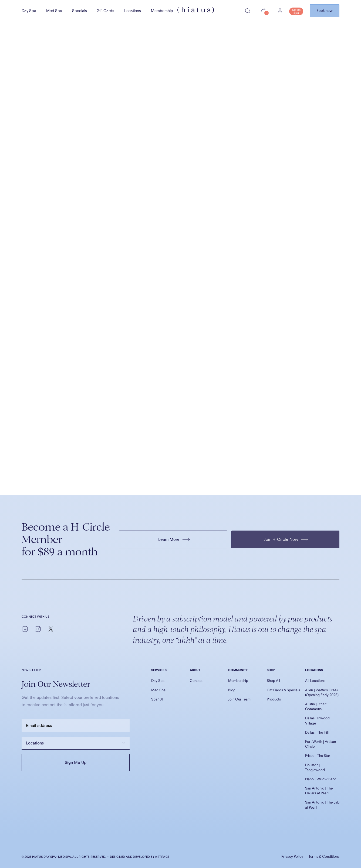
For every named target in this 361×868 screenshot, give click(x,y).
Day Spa (29, 11)
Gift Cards (105, 11)
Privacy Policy (292, 857)
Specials (80, 11)
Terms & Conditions (324, 857)
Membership (162, 11)
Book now (325, 11)
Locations (133, 11)
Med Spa (54, 11)
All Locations (315, 681)
